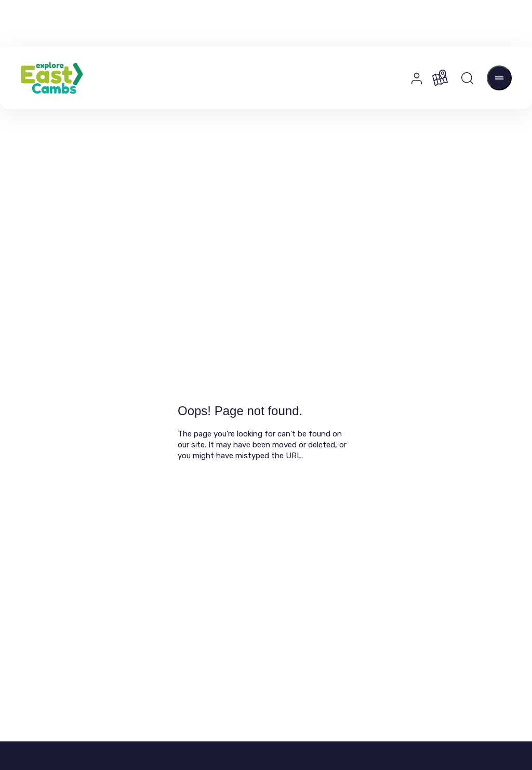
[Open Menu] (499, 78)
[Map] (440, 78)
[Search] (467, 78)
